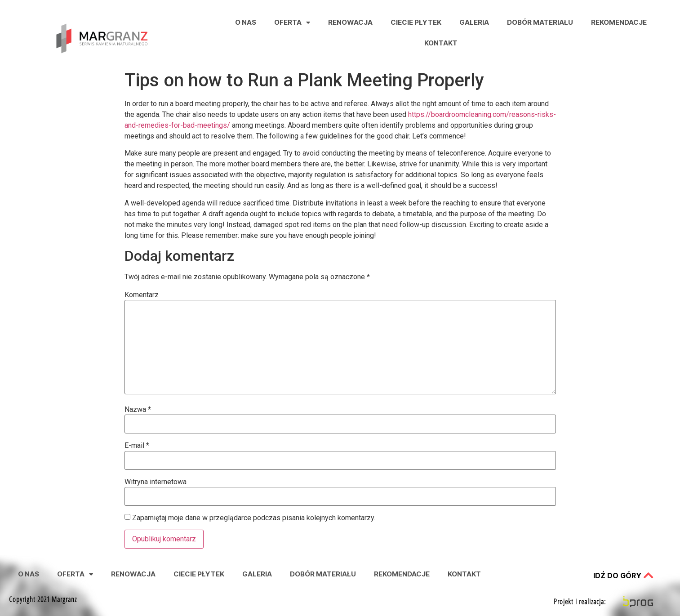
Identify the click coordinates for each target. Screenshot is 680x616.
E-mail (137, 446)
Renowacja (350, 22)
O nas (246, 22)
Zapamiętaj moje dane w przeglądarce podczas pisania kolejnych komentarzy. (254, 518)
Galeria (474, 22)
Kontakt (441, 43)
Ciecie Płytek (416, 22)
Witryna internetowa (156, 482)
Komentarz (142, 295)
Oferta (292, 23)
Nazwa (138, 410)
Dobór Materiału (540, 22)
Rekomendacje (619, 22)
